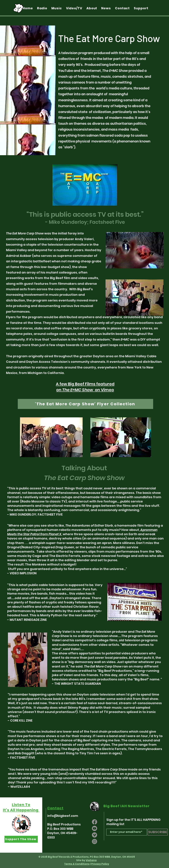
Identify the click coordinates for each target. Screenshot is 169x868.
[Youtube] (95, 828)
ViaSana (91, 860)
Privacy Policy (100, 864)
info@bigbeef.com (63, 816)
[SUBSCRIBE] (158, 832)
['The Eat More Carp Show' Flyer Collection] (85, 404)
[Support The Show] (21, 839)
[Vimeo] (95, 835)
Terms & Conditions (77, 864)
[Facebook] (95, 822)
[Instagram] (95, 841)
